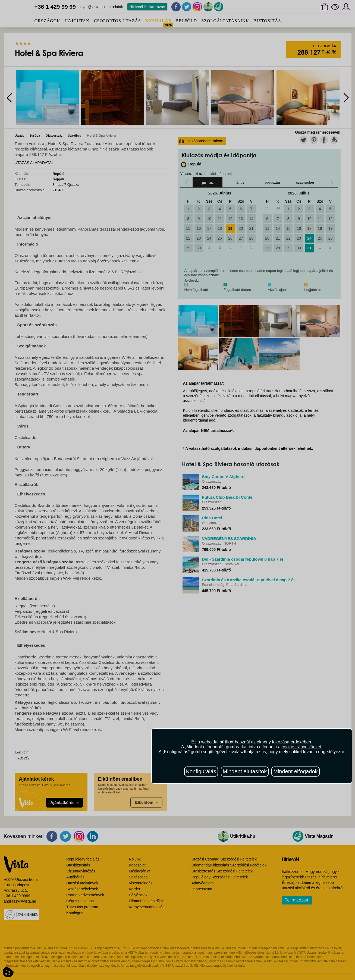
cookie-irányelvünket (301, 747)
